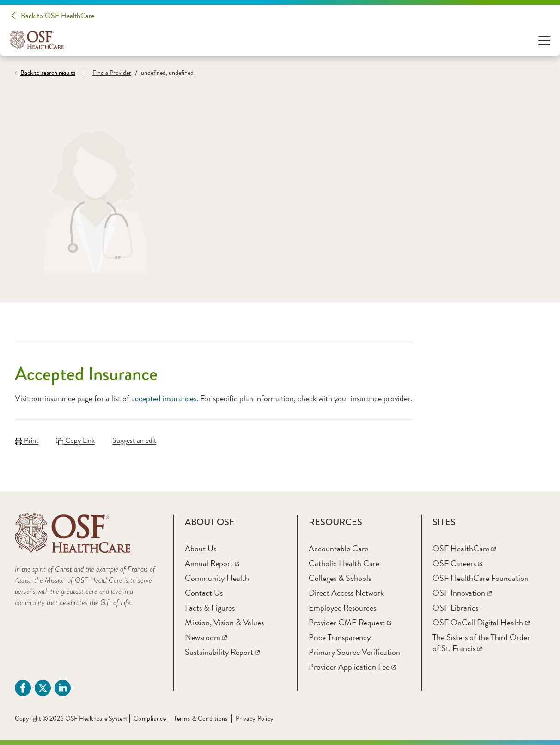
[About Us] (201, 548)
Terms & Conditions (201, 718)
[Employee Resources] (342, 608)
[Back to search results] (49, 73)
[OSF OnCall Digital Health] (481, 622)
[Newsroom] (206, 637)
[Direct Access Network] (346, 593)
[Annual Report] (212, 563)
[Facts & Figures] (210, 608)
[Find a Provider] (107, 73)
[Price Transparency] (340, 637)
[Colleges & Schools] (340, 578)
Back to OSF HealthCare (58, 16)
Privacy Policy (255, 718)
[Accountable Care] (338, 548)
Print (27, 440)
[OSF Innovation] (462, 593)
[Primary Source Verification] (354, 652)
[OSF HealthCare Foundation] (481, 578)
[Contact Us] (204, 593)
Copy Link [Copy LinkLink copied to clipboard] (75, 440)
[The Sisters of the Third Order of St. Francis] (481, 643)
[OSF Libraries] (455, 608)
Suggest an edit (134, 440)
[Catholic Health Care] (344, 563)
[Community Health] (217, 578)
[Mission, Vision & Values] (224, 622)
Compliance (150, 718)
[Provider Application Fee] (352, 667)
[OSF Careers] (457, 563)
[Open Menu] (544, 40)
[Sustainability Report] (222, 652)
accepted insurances (164, 398)
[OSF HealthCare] (464, 548)
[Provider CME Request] (350, 622)
